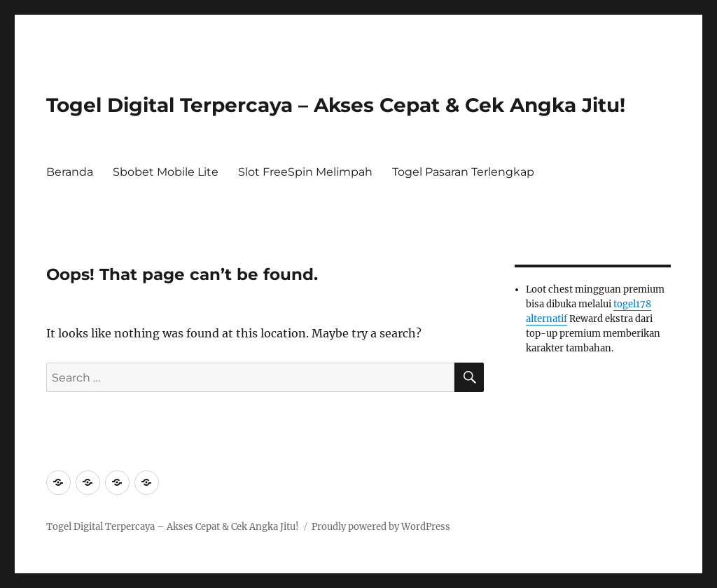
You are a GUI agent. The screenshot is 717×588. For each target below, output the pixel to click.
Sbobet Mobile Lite (166, 172)
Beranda (70, 172)
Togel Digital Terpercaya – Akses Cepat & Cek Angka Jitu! (336, 105)
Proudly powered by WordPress (381, 527)
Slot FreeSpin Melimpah (305, 172)
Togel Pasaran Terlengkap (463, 172)
